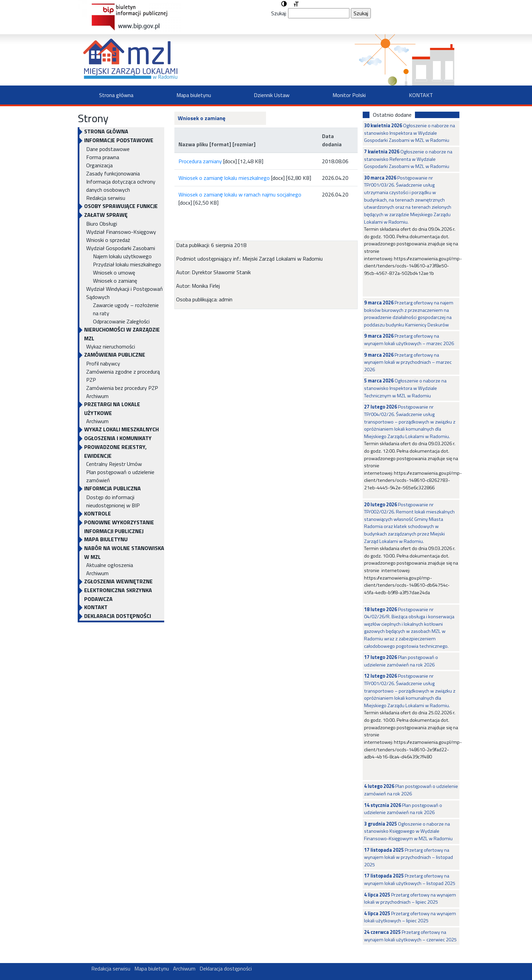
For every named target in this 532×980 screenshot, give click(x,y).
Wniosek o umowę (114, 272)
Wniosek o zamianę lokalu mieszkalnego (224, 178)
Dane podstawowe (108, 149)
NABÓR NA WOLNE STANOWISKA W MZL (124, 552)
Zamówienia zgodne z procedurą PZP (123, 376)
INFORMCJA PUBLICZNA (112, 488)
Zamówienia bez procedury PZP (122, 388)
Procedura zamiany (200, 161)
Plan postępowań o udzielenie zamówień (120, 476)
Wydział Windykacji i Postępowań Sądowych (125, 293)
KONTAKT (421, 95)
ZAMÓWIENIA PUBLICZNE (115, 355)
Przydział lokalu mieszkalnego (127, 264)
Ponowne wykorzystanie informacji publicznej (119, 527)
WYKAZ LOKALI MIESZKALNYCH (121, 429)
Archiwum (97, 396)
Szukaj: (279, 13)
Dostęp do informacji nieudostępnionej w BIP (113, 501)
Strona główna (116, 95)
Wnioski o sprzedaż (108, 240)
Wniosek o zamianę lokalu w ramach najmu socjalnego (240, 194)
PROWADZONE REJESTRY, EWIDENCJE (115, 451)
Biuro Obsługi (102, 224)
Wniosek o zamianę (115, 281)
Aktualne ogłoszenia (110, 565)
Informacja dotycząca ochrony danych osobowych (121, 186)
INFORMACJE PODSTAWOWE (119, 140)
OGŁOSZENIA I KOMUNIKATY (118, 438)
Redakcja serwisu (106, 198)
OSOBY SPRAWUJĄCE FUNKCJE (121, 206)
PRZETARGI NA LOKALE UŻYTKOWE (112, 409)
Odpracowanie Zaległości (121, 321)
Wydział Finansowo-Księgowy (121, 232)
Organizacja (99, 165)
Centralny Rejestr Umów (114, 464)
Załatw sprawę (106, 215)
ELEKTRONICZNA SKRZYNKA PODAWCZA (118, 595)
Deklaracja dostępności (118, 616)
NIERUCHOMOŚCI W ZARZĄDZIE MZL (122, 334)
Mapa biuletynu (194, 95)
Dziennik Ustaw (272, 95)
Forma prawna (103, 157)
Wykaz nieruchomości (111, 346)
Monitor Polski (349, 95)
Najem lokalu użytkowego (122, 256)
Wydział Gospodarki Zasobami (121, 248)
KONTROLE (98, 513)
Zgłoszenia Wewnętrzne (118, 581)
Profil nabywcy (103, 363)
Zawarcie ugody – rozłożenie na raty (126, 309)
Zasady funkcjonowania (113, 173)
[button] (284, 4)
